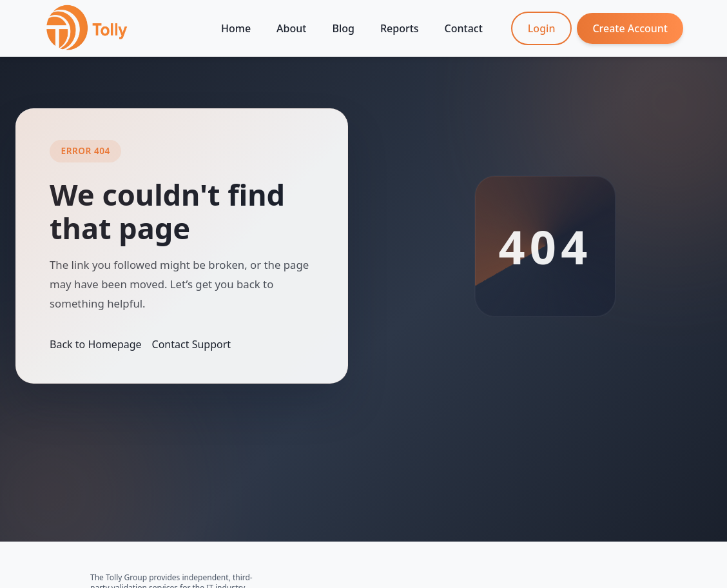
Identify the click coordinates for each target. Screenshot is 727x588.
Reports (400, 28)
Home (236, 28)
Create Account (630, 28)
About (291, 28)
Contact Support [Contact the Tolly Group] (191, 344)
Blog (343, 28)
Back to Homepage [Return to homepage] (96, 344)
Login (542, 28)
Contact (464, 28)
